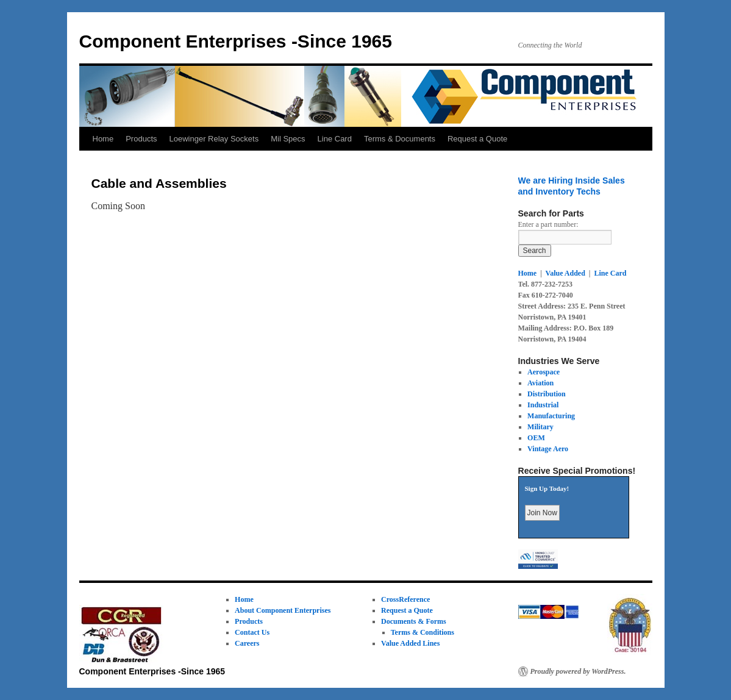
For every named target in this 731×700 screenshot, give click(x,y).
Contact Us (252, 632)
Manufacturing (551, 416)
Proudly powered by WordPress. (578, 671)
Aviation (540, 383)
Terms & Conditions (423, 632)
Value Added (565, 273)
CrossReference (405, 599)
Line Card (335, 139)
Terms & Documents (400, 139)
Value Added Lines (410, 643)
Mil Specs (288, 139)
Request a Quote (477, 139)
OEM (536, 438)
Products (141, 139)
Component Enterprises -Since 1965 (236, 41)
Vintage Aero (548, 449)
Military (540, 427)
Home (103, 139)
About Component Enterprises (283, 610)
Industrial (543, 405)
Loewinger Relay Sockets (214, 139)
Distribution (547, 394)
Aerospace (544, 372)
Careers (247, 643)
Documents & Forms (414, 621)
